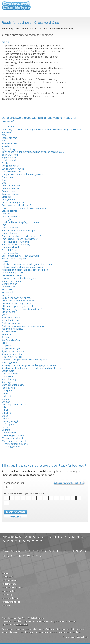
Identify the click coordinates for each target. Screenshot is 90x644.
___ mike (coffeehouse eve (15, 444)
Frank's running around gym (15, 242)
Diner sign (7, 197)
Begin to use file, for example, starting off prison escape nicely (33, 152)
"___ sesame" (8, 127)
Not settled (7, 292)
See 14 (5, 343)
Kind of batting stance (13, 273)
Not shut (6, 295)
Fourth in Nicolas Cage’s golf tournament (22, 222)
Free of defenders (11, 250)
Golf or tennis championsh (15, 259)
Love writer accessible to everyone (19, 278)
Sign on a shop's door (12, 354)
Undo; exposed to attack (14, 405)
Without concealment (12, 438)
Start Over (15, 517)
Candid (5, 163)
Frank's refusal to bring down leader (20, 239)
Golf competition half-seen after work (20, 256)
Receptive (6, 334)
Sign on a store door (12, 357)
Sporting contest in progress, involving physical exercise (29, 365)
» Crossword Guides (10, 598)
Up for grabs (8, 424)
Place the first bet (10, 320)
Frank (4, 225)
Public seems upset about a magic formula (23, 326)
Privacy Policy (69, 637)
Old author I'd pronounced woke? (18, 301)
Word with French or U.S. (14, 441)
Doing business (9, 200)
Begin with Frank (10, 155)
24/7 (4, 135)
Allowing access (9, 143)
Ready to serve (9, 332)
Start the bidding (10, 374)
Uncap (5, 393)
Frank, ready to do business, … (17, 244)
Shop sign (6, 346)
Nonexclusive (8, 287)
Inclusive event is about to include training (22, 267)
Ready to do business (12, 329)
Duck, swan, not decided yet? (16, 205)
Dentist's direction (11, 186)
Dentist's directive (10, 188)
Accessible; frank (10, 138)
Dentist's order (9, 191)
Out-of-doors (8, 312)
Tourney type (8, 388)
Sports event (8, 371)
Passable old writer (11, 317)
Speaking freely (9, 362)
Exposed (6, 214)
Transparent (8, 390)
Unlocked (6, 413)
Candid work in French (13, 169)
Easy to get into (9, 211)
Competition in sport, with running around (22, 174)
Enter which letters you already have (24, 494)
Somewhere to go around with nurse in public (24, 360)
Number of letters (14, 483)
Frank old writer (9, 233)
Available (6, 146)
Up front (6, 427)
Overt (4, 315)
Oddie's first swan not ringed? (16, 298)
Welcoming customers (13, 435)
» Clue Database (9, 584)
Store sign (7, 382)
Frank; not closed (10, 247)
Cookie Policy (83, 637)
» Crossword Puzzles (11, 602)
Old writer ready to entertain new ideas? (22, 309)
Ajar (4, 141)
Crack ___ (6, 183)
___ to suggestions (11, 447)
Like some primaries (12, 275)
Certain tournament (11, 171)
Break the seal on (10, 160)
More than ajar (9, 284)
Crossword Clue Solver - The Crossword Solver (16, 7)
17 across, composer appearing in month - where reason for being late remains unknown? (41, 131)
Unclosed (6, 396)
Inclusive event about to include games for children (27, 264)
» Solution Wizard (9, 580)
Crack (4, 180)
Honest (5, 261)
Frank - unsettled (10, 228)
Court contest (8, 177)
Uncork (5, 399)
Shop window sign (11, 348)
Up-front (6, 430)
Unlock (5, 410)
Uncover (6, 402)
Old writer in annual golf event (17, 303)
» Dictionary (7, 595)
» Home (5, 573)
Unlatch (5, 407)
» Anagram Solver (9, 591)
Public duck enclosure (12, 323)
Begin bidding (8, 149)
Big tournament (9, 157)
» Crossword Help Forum (12, 587)
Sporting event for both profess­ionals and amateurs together (32, 368)
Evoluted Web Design (67, 621)
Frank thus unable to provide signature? (21, 236)
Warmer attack (9, 433)
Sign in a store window (13, 351)
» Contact (6, 605)
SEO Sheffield (22, 624)
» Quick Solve (8, 577)
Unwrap (5, 419)
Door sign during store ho (14, 202)
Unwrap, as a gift (10, 421)
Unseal (5, 416)
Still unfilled (7, 376)
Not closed (7, 289)
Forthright (7, 219)
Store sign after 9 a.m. (13, 385)
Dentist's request (10, 194)
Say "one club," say (11, 340)
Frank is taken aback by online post (19, 230)
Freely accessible (10, 253)
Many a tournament (12, 281)
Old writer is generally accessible (18, 306)
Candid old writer (10, 166)
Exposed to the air (11, 216)
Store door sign (9, 379)
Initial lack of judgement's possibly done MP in (25, 270)
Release (5, 337)
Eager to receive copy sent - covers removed (24, 208)
